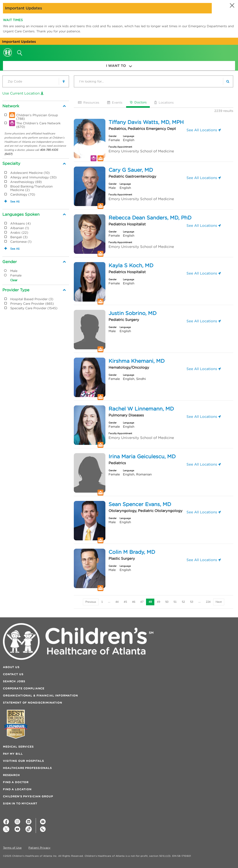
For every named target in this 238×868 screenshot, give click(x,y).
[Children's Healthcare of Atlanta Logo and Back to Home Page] (8, 50)
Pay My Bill (13, 754)
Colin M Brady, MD (132, 552)
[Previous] (91, 602)
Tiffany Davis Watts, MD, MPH (146, 122)
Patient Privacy (39, 848)
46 (134, 602)
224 (208, 602)
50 (167, 602)
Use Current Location (23, 93)
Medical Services (18, 747)
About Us (11, 667)
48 (150, 602)
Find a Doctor (16, 782)
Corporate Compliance (24, 688)
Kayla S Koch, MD (131, 265)
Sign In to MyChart (20, 803)
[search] (228, 81)
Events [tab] (114, 102)
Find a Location (17, 789)
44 (117, 602)
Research (11, 775)
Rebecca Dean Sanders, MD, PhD (150, 218)
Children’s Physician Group (28, 796)
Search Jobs (14, 681)
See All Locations (204, 130)
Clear (14, 280)
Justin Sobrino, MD (133, 313)
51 (175, 602)
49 (158, 602)
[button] (232, 5)
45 (125, 602)
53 (192, 602)
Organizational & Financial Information (40, 696)
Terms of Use (12, 848)
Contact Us (13, 674)
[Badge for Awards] (16, 724)
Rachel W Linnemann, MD (141, 409)
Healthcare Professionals (27, 768)
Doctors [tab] (138, 102)
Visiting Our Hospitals (23, 761)
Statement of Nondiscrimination (33, 703)
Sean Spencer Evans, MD (140, 504)
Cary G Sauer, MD (131, 170)
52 (183, 602)
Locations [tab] (164, 102)
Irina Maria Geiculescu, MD (142, 456)
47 (142, 602)
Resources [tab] (88, 102)
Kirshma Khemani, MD (137, 361)
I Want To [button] (119, 66)
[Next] (219, 602)
